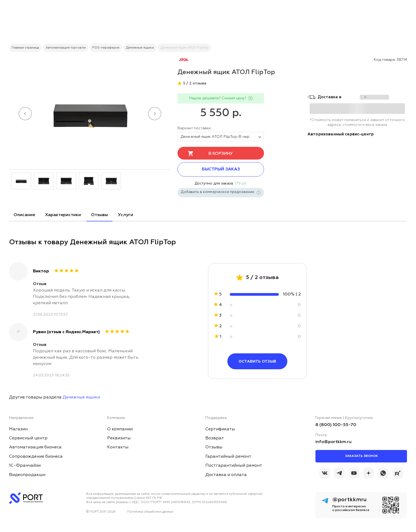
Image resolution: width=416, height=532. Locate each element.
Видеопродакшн (27, 475)
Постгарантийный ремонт (234, 466)
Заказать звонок (361, 456)
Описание (24, 215)
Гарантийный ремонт (228, 457)
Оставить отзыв (257, 362)
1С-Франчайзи (25, 466)
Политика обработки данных (150, 512)
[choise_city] (374, 97)
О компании (120, 429)
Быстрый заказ (221, 169)
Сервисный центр (28, 438)
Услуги (126, 215)
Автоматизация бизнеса (35, 447)
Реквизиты (119, 438)
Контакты (118, 447)
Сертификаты (220, 429)
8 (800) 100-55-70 (336, 425)
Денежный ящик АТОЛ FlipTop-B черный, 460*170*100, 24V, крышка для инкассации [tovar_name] (222, 137)
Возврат (215, 438)
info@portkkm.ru (333, 442)
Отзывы (99, 215)
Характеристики (63, 215)
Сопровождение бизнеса (36, 457)
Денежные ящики (81, 397)
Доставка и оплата (226, 475)
